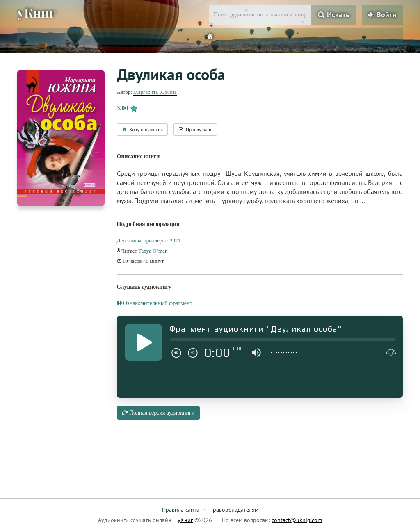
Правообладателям (234, 510)
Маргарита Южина (155, 92)
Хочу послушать (143, 130)
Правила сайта (181, 510)
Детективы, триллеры (142, 240)
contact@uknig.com (297, 520)
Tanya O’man (153, 251)
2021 (175, 240)
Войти (382, 15)
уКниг (37, 14)
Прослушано (195, 130)
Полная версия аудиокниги (159, 413)
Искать (334, 15)
